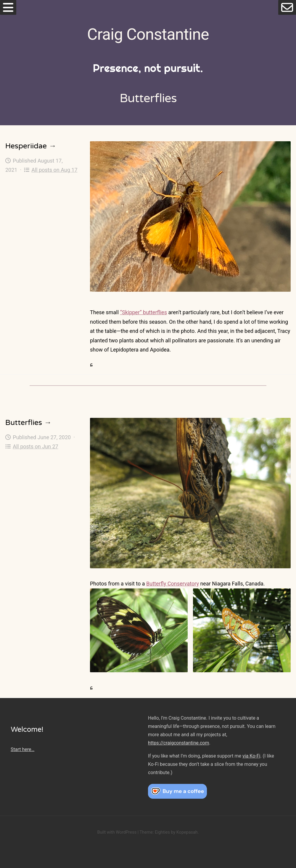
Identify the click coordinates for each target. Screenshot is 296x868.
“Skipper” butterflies (144, 312)
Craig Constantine (148, 34)
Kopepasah (187, 832)
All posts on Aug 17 (51, 170)
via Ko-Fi (251, 756)
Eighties (162, 832)
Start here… (22, 749)
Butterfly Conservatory (173, 584)
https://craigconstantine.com (178, 743)
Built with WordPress (117, 832)
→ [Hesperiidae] (53, 146)
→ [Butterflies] (48, 423)
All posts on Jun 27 (32, 446)
